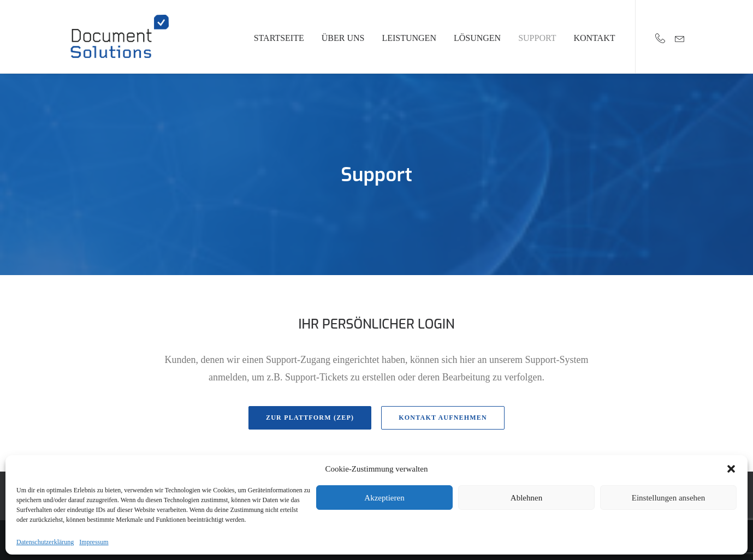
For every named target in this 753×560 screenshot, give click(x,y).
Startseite (279, 38)
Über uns (343, 38)
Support (537, 38)
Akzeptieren (384, 498)
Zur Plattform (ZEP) (310, 418)
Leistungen (409, 38)
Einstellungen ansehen (669, 498)
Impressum (94, 542)
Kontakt (594, 38)
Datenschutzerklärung (45, 542)
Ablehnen (526, 498)
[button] (731, 469)
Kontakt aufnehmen (443, 418)
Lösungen (477, 38)
